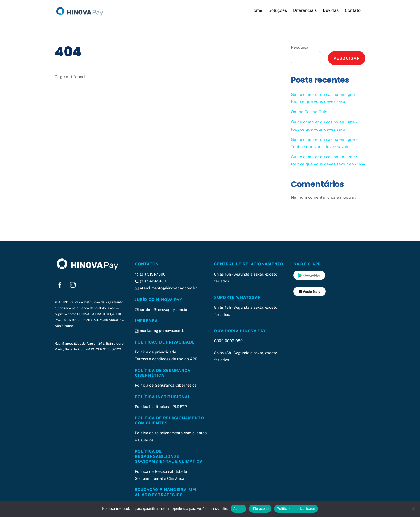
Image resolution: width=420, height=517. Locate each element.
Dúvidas (331, 10)
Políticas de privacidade (296, 509)
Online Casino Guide (310, 112)
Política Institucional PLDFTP (161, 407)
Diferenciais (305, 10)
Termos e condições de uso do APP (166, 359)
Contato (353, 10)
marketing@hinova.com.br (160, 331)
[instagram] (73, 284)
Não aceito (260, 509)
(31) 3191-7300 (150, 274)
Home (256, 10)
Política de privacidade (155, 352)
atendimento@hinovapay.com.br (166, 288)
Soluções (278, 10)
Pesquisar (300, 48)
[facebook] (60, 284)
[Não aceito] (413, 509)
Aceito (238, 509)
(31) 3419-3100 (150, 281)
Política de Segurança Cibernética (166, 385)
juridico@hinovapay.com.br (161, 309)
